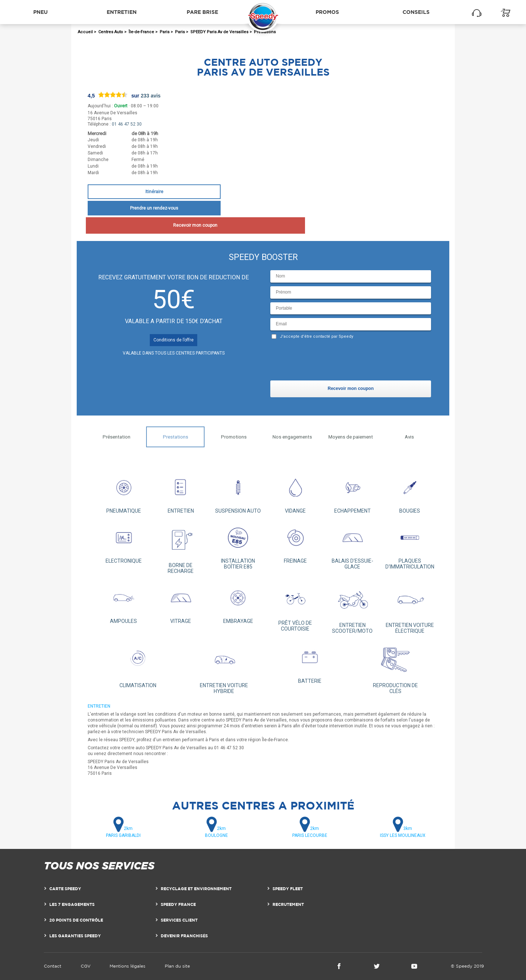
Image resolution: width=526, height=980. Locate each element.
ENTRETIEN (181, 492)
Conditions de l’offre (174, 340)
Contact (53, 966)
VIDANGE (295, 492)
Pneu (41, 12)
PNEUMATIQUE (124, 492)
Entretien (122, 12)
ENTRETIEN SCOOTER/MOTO (353, 608)
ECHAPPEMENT (353, 492)
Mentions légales (127, 966)
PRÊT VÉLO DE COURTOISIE (295, 607)
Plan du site (177, 966)
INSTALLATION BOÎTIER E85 (238, 545)
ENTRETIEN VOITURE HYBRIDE (224, 667)
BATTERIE (310, 663)
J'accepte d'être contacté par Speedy (317, 336)
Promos (327, 12)
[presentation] (326, 361)
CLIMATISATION (138, 665)
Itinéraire (154, 192)
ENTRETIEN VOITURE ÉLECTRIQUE (410, 608)
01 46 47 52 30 (127, 124)
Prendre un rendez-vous (154, 208)
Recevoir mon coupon (154, 225)
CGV (86, 966)
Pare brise (202, 12)
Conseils (416, 12)
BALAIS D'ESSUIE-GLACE (353, 545)
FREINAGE (295, 542)
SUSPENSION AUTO (238, 492)
